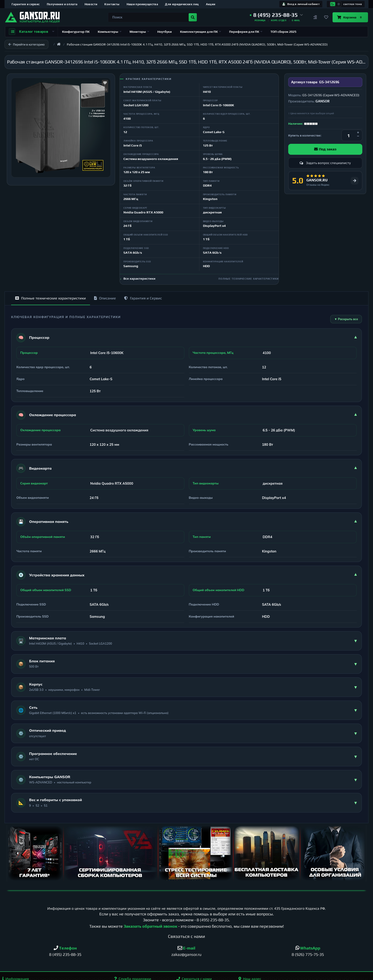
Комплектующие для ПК (200, 32)
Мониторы (139, 32)
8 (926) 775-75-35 (308, 954)
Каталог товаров (31, 32)
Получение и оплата (62, 4)
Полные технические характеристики (51, 298)
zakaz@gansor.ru (186, 954)
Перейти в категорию (26, 44)
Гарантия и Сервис (143, 298)
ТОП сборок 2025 (283, 32)
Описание (105, 298)
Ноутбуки (165, 32)
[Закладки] (326, 17)
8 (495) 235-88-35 (213, 920)
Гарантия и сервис (26, 4)
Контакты (112, 4)
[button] (276, 15)
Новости (91, 4)
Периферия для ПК (246, 32)
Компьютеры (110, 32)
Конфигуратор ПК (76, 32)
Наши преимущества (142, 4)
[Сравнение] (315, 17)
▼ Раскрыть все (346, 319)
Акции (211, 4)
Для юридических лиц (182, 4)
